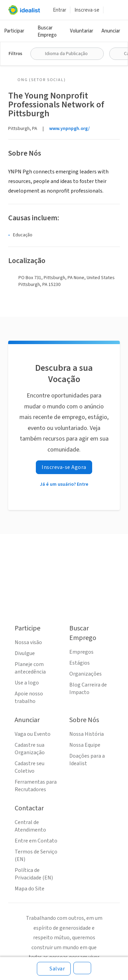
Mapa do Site (30, 889)
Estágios (80, 663)
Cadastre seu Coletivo (30, 767)
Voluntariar (82, 31)
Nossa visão (28, 642)
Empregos (81, 652)
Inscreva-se (87, 10)
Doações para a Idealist (87, 760)
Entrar (60, 10)
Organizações (86, 674)
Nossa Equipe (85, 745)
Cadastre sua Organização (30, 749)
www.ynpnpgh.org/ (69, 129)
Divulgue (25, 653)
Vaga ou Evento (33, 734)
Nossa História (87, 734)
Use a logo (27, 683)
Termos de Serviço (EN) (36, 855)
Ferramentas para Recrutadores (36, 786)
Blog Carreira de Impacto (88, 689)
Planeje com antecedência (30, 668)
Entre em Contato (36, 841)
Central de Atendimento (30, 826)
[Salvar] (54, 969)
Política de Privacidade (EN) (34, 874)
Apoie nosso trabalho (29, 697)
